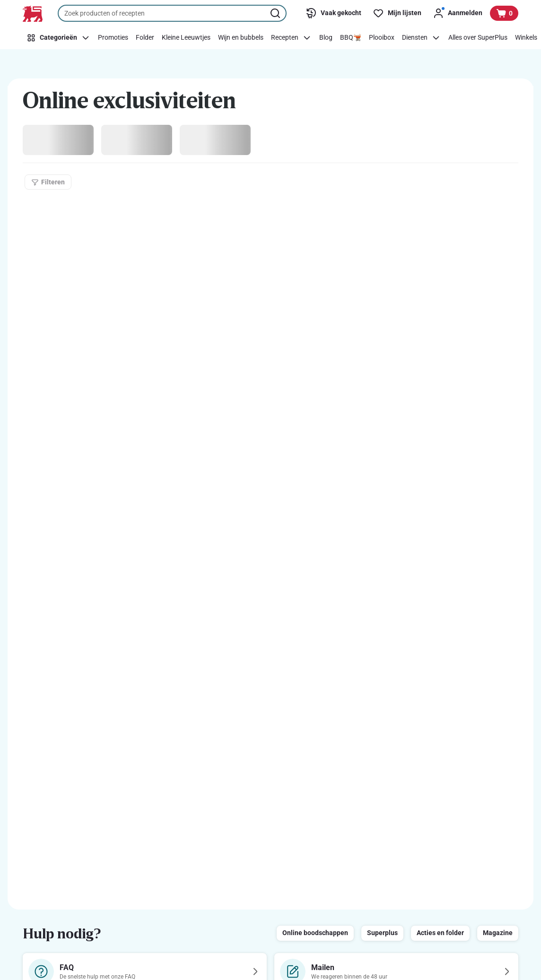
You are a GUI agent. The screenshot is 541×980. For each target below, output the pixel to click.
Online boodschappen (315, 933)
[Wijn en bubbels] (241, 38)
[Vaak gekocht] (333, 13)
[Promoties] (113, 38)
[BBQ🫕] (351, 38)
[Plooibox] (382, 38)
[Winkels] (526, 38)
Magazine (498, 933)
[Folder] (145, 38)
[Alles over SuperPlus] (478, 38)
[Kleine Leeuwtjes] (186, 38)
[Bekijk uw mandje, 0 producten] (504, 13)
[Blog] (326, 38)
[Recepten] (291, 38)
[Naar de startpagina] (33, 14)
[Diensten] (421, 38)
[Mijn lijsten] (397, 13)
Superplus (382, 933)
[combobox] (172, 13)
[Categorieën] (58, 38)
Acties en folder (440, 933)
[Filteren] (48, 182)
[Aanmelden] (458, 13)
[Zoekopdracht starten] (276, 13)
